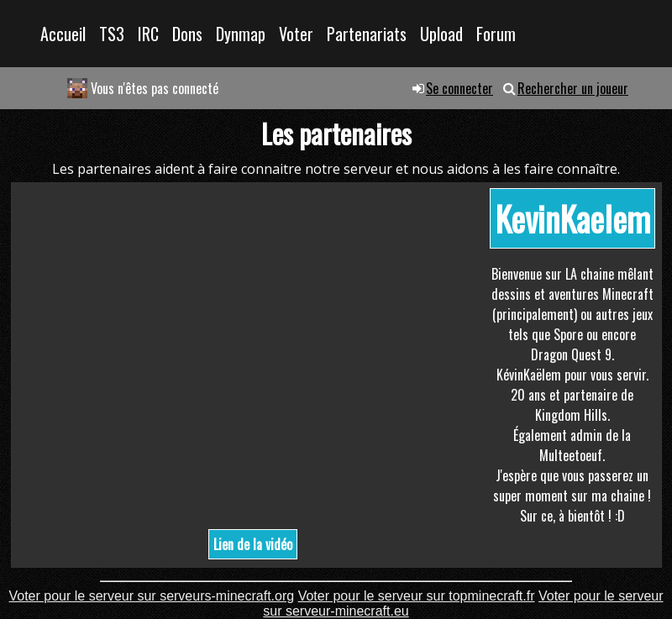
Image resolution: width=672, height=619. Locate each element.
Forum (496, 34)
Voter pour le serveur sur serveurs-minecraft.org (151, 596)
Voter (296, 34)
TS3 (112, 34)
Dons (187, 34)
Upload (441, 34)
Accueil (63, 34)
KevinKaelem (572, 218)
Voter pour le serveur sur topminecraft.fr (417, 596)
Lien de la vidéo (253, 544)
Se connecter (459, 88)
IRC (148, 34)
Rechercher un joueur (573, 88)
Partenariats (367, 34)
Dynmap (241, 34)
